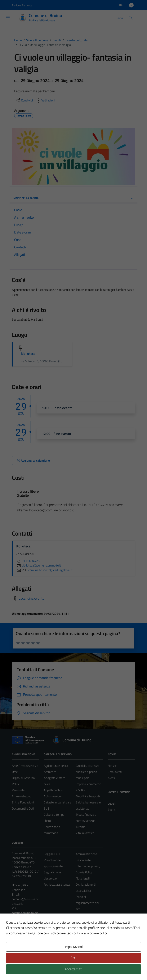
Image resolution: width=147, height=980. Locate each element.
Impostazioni (74, 947)
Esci (73, 958)
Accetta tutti (73, 969)
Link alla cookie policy (93, 933)
